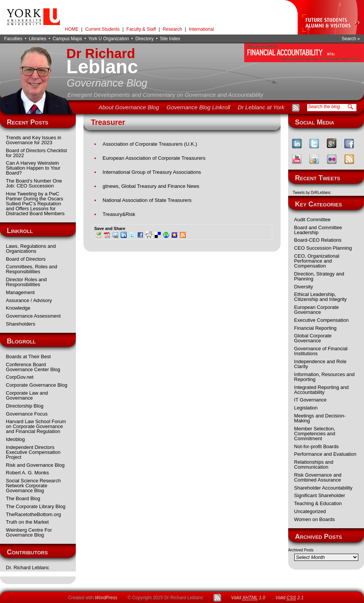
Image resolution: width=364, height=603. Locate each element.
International (201, 29)
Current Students (103, 29)
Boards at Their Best (28, 357)
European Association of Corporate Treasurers (154, 158)
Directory (144, 39)
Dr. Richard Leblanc (28, 568)
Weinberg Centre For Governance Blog (29, 532)
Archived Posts (301, 550)
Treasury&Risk (119, 214)
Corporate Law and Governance (27, 395)
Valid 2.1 (289, 598)
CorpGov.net (20, 377)
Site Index (170, 39)
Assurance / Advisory (29, 300)
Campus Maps (67, 39)
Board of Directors (26, 259)
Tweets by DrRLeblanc (312, 193)
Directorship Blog (25, 406)
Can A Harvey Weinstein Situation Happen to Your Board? (33, 168)
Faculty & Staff (141, 29)
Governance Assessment (34, 316)
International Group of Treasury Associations (152, 172)
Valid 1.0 (248, 598)
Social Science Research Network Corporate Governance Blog (34, 486)
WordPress (106, 598)
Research (172, 29)
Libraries (38, 39)
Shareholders (21, 324)
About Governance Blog (129, 107)
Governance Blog (107, 83)
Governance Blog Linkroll (198, 107)
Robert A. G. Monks (27, 473)
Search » (351, 39)
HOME (72, 29)
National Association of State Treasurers (147, 200)
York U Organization (109, 39)
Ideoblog (16, 439)
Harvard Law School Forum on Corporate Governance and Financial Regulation (36, 426)
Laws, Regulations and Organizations (31, 249)
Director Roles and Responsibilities (27, 282)
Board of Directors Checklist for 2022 (37, 153)
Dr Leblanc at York (261, 107)
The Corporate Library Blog (36, 506)
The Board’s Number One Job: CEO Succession (34, 183)
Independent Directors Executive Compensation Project (33, 452)
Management (20, 292)
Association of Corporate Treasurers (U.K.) (150, 144)
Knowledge (18, 308)
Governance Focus (27, 414)
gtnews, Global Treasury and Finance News (151, 186)
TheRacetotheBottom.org (34, 514)
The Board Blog (23, 498)
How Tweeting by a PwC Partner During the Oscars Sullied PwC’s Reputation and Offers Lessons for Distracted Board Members (35, 204)
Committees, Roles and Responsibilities (32, 269)
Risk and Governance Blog (35, 465)
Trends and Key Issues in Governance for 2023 (34, 140)
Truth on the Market (27, 522)
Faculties (13, 39)
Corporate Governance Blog (37, 385)
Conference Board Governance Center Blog (33, 367)
